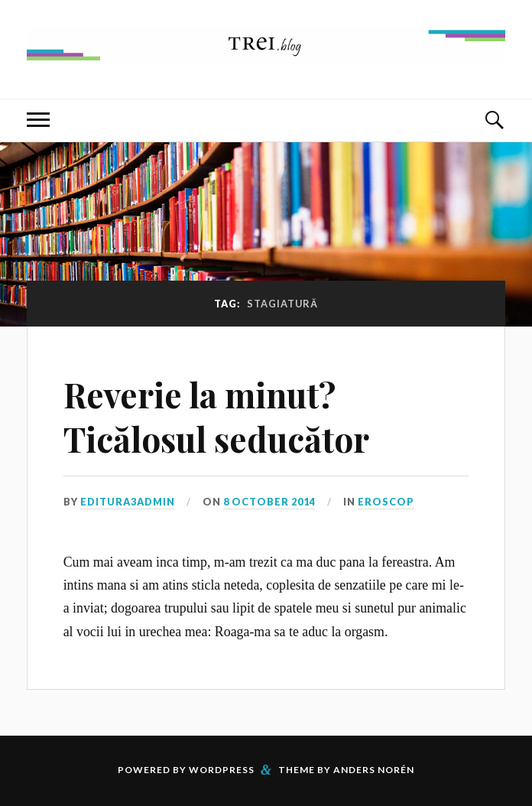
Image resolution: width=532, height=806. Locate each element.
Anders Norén (374, 770)
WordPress (222, 770)
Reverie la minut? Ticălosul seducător (216, 416)
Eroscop (386, 502)
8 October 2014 (269, 502)
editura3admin (128, 502)
